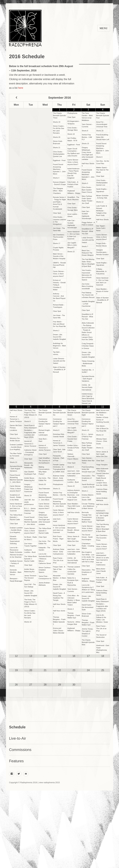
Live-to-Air (17, 738)
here (21, 88)
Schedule (17, 727)
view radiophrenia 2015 (49, 782)
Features (16, 761)
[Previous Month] (16, 98)
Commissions (20, 750)
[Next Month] (103, 98)
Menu (104, 28)
